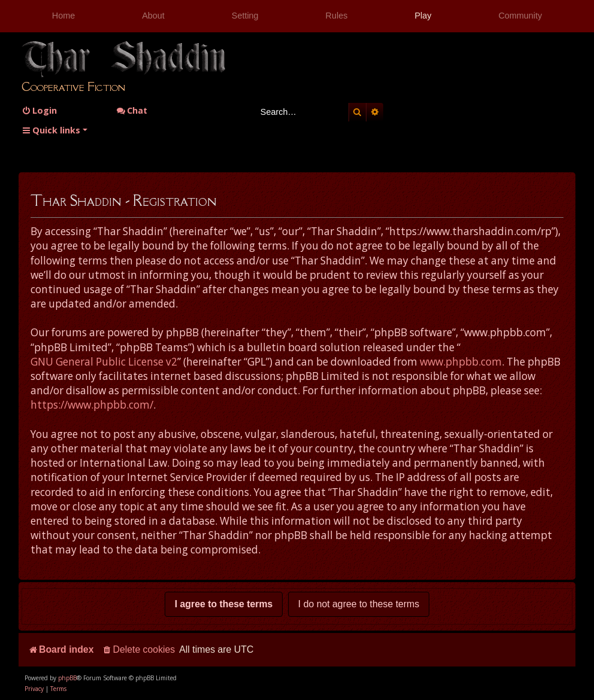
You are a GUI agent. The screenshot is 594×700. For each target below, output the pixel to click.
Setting (245, 16)
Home (63, 16)
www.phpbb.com (461, 362)
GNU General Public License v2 (104, 362)
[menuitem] (39, 110)
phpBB (67, 678)
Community (520, 16)
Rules (337, 16)
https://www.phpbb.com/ (92, 405)
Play (423, 16)
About (153, 16)
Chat (132, 110)
